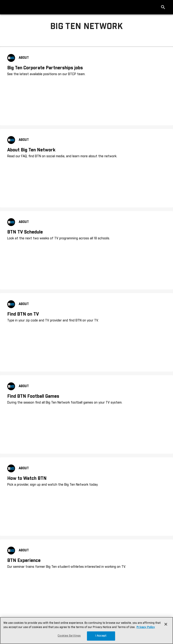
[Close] (166, 624)
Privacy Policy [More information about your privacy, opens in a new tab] (146, 627)
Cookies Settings (69, 636)
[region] (86, 631)
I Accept (101, 636)
